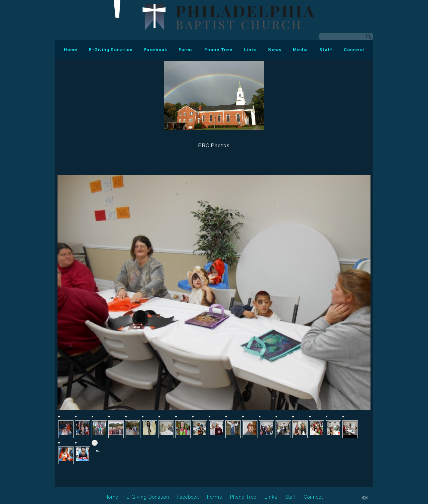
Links (250, 50)
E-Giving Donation (111, 50)
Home (71, 50)
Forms (186, 50)
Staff (326, 50)
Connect (354, 50)
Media (300, 50)
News (275, 50)
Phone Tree (219, 50)
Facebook (156, 50)
